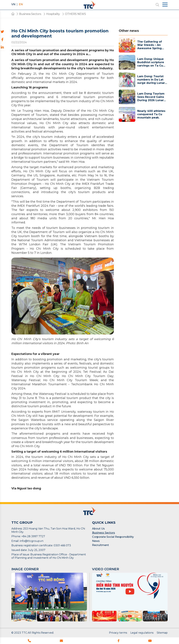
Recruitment (100, 545)
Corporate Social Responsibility (113, 537)
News (96, 541)
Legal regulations (142, 633)
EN (21, 4)
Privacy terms (118, 633)
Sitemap (162, 633)
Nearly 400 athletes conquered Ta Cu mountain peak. (151, 114)
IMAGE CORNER (25, 569)
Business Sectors (104, 533)
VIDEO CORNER (106, 569)
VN (13, 4)
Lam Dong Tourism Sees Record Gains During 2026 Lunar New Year (151, 97)
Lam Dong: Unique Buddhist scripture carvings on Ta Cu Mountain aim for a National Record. (151, 62)
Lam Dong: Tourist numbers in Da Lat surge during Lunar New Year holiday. (151, 80)
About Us (98, 529)
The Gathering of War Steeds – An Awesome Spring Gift (150, 45)
